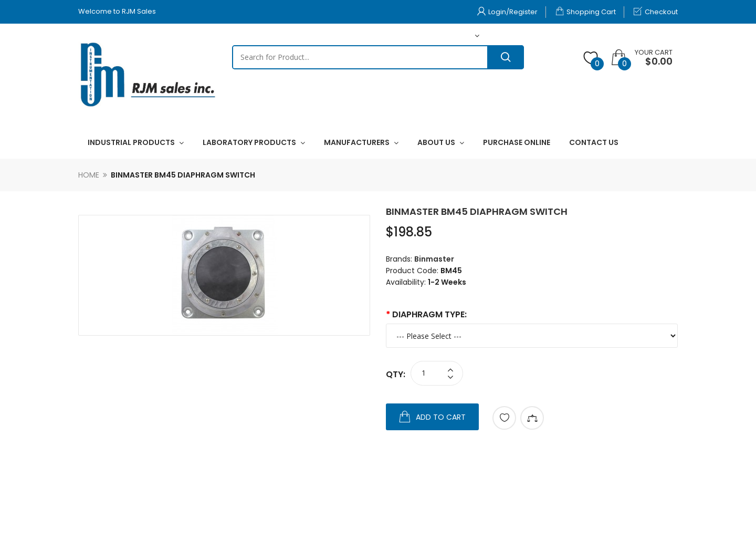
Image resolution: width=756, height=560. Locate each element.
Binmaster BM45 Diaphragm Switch (183, 175)
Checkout (656, 12)
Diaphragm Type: (429, 314)
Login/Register (507, 12)
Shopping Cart (586, 12)
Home (89, 175)
